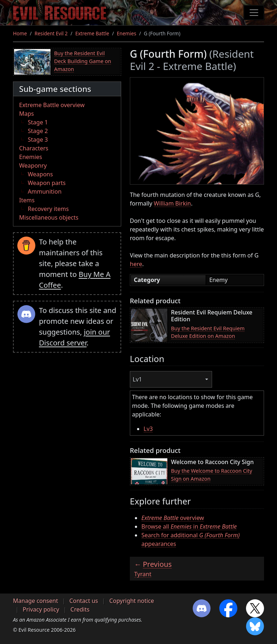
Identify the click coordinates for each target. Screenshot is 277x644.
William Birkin (172, 203)
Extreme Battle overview (52, 105)
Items (27, 200)
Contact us (84, 601)
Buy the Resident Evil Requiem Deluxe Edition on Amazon (208, 332)
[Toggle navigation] (254, 13)
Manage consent (36, 601)
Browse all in (189, 526)
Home (20, 33)
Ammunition (45, 191)
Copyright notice (132, 601)
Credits (80, 609)
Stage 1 (38, 122)
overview (173, 518)
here (136, 264)
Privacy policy (41, 609)
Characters (34, 148)
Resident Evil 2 (51, 33)
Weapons (40, 174)
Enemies (127, 33)
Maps (27, 114)
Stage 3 (38, 140)
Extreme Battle (92, 33)
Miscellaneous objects (49, 217)
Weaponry (33, 166)
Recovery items (48, 209)
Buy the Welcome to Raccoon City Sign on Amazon (212, 475)
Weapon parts (47, 183)
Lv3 (148, 429)
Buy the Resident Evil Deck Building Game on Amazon (83, 61)
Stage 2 (38, 131)
